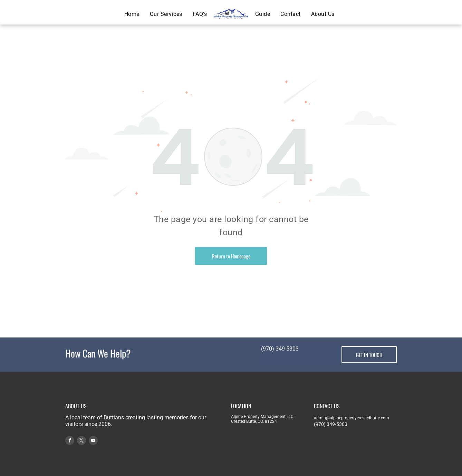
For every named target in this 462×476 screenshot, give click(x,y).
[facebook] (70, 441)
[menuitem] (132, 14)
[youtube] (93, 441)
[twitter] (81, 441)
